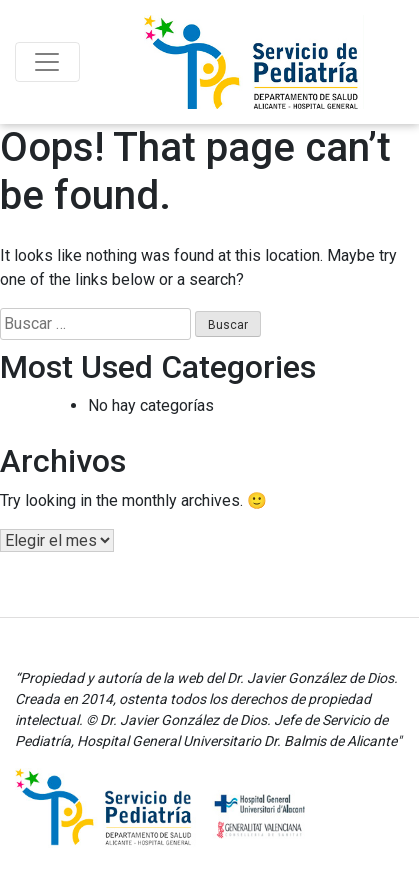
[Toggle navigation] (47, 62)
